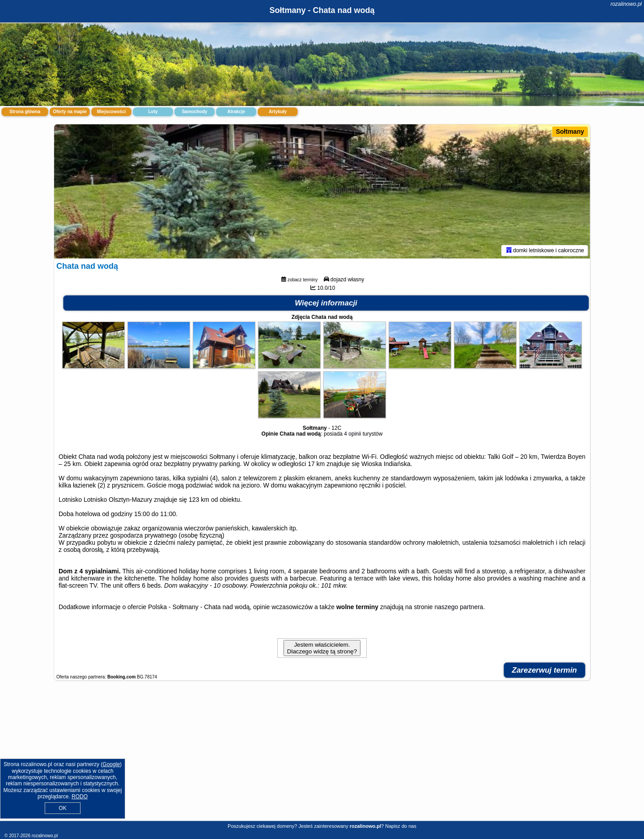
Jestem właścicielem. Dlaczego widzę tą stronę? (322, 648)
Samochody (195, 112)
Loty (153, 112)
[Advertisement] (322, 755)
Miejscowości (111, 112)
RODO (80, 797)
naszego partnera (459, 607)
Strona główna (25, 112)
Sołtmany (570, 131)
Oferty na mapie (70, 112)
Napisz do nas (401, 826)
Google (111, 764)
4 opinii (352, 434)
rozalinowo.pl (626, 4)
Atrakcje (236, 112)
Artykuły (278, 112)
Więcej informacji (326, 303)
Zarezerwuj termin (545, 670)
